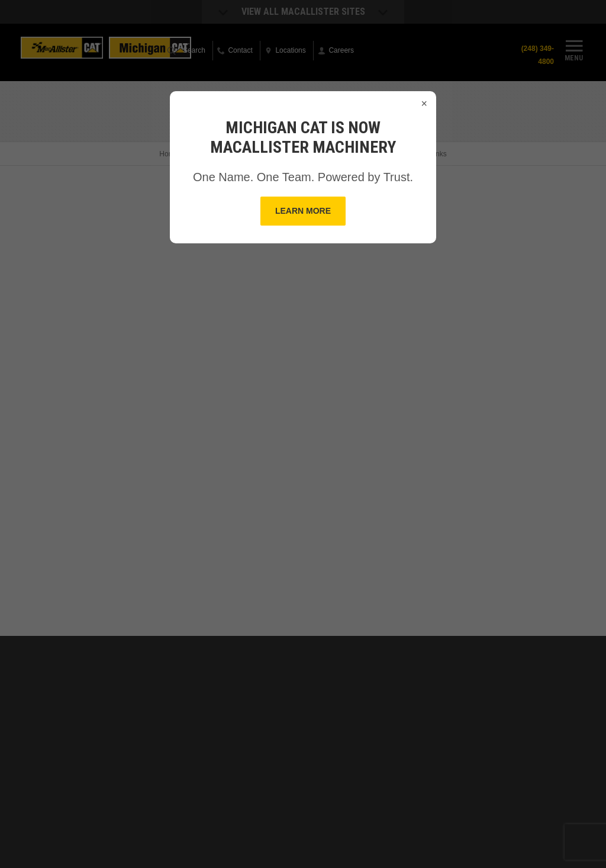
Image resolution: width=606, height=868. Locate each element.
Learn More (303, 211)
